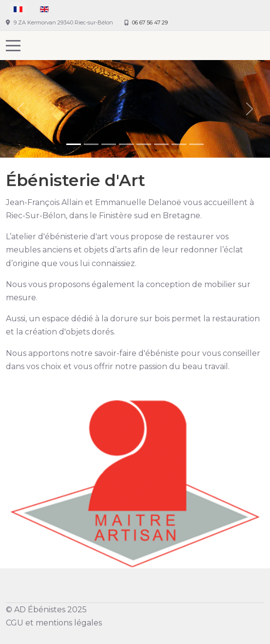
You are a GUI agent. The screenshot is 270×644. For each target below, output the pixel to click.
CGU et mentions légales (54, 623)
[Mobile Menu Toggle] (13, 45)
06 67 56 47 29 (150, 22)
